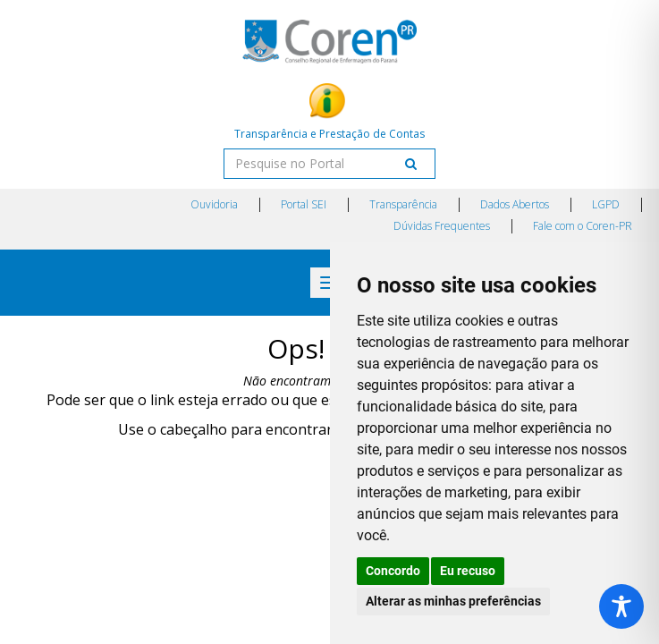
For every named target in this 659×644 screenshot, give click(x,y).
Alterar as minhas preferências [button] (453, 601)
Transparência (403, 204)
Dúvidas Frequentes (442, 226)
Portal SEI (304, 204)
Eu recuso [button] (468, 571)
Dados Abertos (515, 204)
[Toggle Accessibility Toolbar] (621, 606)
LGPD (606, 204)
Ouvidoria (214, 204)
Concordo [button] (393, 571)
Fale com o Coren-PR (583, 226)
